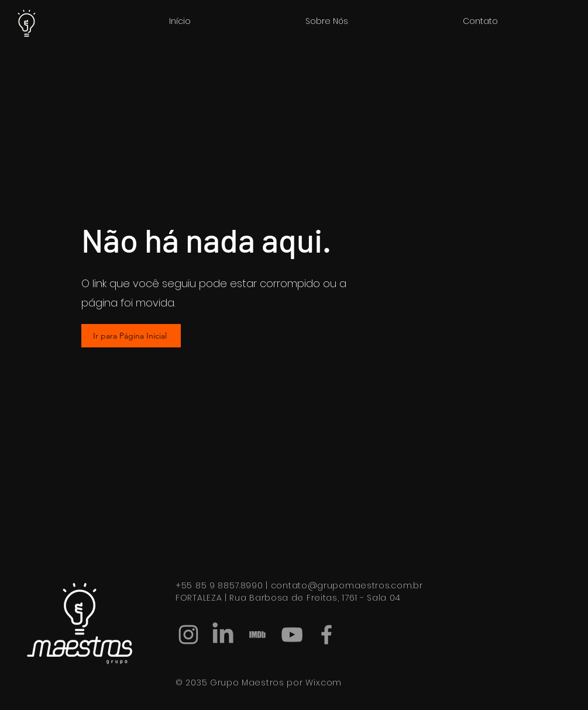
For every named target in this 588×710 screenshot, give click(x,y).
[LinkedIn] (223, 635)
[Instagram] (188, 635)
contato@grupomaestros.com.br (347, 585)
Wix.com (324, 683)
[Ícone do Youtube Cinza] (292, 635)
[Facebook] (326, 635)
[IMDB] (257, 635)
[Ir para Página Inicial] (131, 336)
